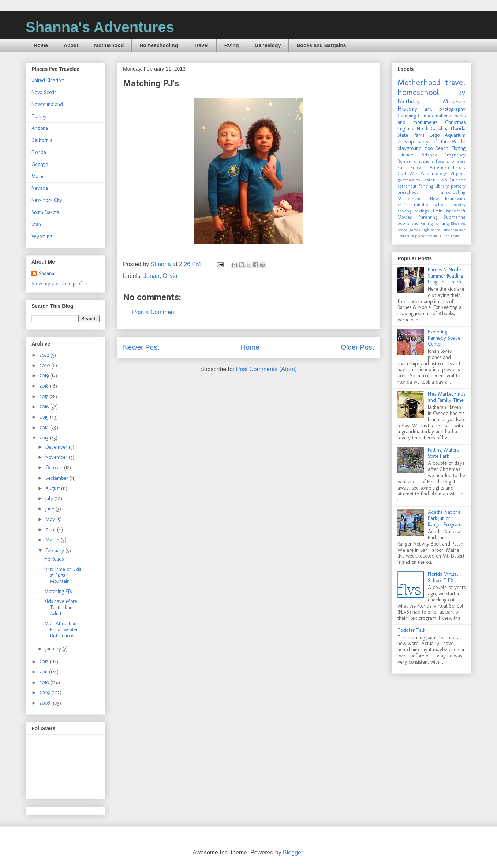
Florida (39, 152)
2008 (45, 703)
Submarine (455, 217)
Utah (36, 224)
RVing (232, 45)
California (42, 140)
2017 (44, 397)
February (55, 550)
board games (409, 230)
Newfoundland (47, 104)
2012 (45, 662)
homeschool (418, 92)
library (442, 186)
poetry (459, 205)
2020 (45, 365)
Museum (454, 101)
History (407, 109)
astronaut (407, 186)
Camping (407, 116)
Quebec (457, 180)
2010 (45, 682)
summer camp (413, 167)
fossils (442, 161)
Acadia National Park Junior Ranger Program (445, 518)
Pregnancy (455, 155)
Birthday (409, 101)
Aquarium (455, 135)
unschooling (453, 192)
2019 (45, 376)
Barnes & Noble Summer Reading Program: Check (446, 276)
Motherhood (109, 45)
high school (431, 230)
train (455, 236)
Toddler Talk (411, 630)
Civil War (408, 173)
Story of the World (442, 142)
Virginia (458, 173)
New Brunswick (448, 198)
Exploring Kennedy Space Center (444, 338)
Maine (38, 176)
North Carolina (433, 129)
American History (448, 167)
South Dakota (45, 212)
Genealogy (268, 45)
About (71, 45)
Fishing (459, 148)
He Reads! (55, 559)
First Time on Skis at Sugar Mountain (63, 575)
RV (462, 93)
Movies (405, 217)
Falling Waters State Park (443, 453)
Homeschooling (159, 45)
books (403, 223)
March (53, 540)
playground (410, 148)
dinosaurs (424, 161)
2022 (45, 355)
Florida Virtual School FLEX (443, 577)
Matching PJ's (58, 591)
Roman (404, 161)
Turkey (39, 116)
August (53, 488)
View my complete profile (59, 284)
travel (455, 82)
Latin (438, 211)
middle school (430, 205)
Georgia (40, 164)
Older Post (357, 347)
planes (420, 236)
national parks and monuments (431, 119)
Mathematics (410, 198)
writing (442, 223)
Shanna (46, 274)
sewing (405, 211)
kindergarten (454, 230)
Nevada (40, 188)
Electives (458, 223)
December (57, 447)
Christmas (455, 122)
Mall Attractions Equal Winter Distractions (61, 630)
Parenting (428, 217)
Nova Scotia (44, 92)
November (57, 457)
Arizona (40, 128)
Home (41, 45)
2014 (45, 428)
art (428, 109)
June (51, 509)
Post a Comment (154, 312)
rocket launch (438, 236)
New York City (47, 200)
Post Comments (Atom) (266, 369)
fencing (426, 186)
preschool (408, 192)
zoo (429, 148)
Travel (201, 45)
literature (406, 236)
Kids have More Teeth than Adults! (61, 607)
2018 (45, 386)
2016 (45, 407)
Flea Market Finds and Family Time (446, 397)
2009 (46, 693)
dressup (406, 142)
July (50, 499)
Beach (442, 148)
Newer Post (141, 347)
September (57, 478)
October (55, 467)
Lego (435, 135)
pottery (458, 186)
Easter (429, 180)
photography (452, 109)
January (54, 649)
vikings (422, 211)
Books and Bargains (321, 45)
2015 (45, 417)
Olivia (170, 276)
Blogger (293, 852)
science (405, 155)
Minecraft (456, 211)
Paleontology (434, 173)
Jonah (152, 276)
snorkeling (422, 223)
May (51, 519)
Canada (426, 116)
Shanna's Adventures (100, 27)
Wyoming (42, 236)
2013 (45, 438)
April (51, 530)
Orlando (429, 155)
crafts (403, 205)
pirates (459, 161)
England (406, 129)
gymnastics (409, 180)
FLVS (442, 180)
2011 (44, 672)
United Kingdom (48, 80)
